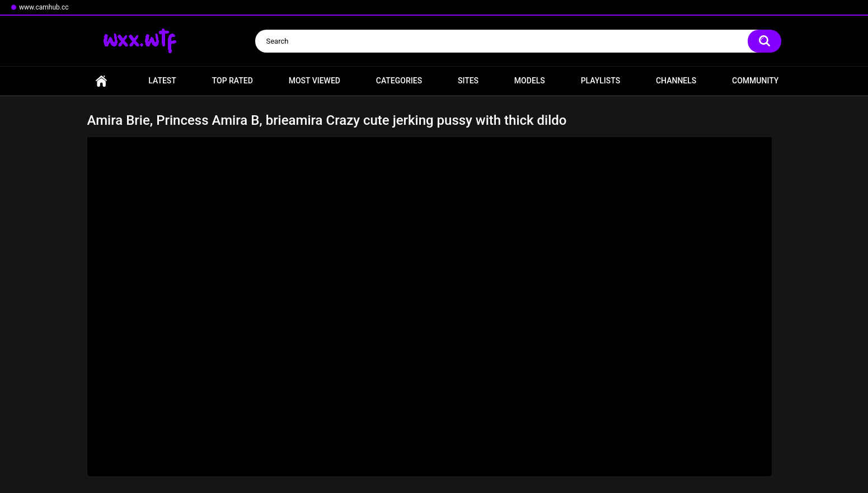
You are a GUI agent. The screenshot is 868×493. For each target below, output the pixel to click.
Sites (468, 81)
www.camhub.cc (44, 7)
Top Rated (233, 81)
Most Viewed (315, 81)
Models (530, 81)
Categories (399, 81)
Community (755, 81)
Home (101, 81)
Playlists (601, 81)
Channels (676, 81)
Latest (162, 81)
